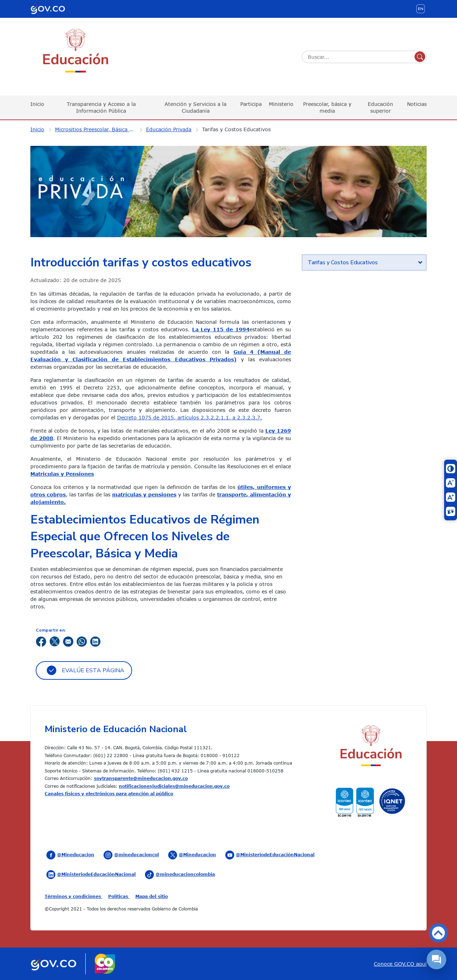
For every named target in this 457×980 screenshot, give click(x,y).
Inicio (37, 104)
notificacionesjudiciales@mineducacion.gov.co (174, 786)
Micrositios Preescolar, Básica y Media (100, 129)
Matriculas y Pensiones (62, 474)
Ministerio (281, 104)
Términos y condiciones (74, 896)
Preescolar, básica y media (327, 107)
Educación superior (380, 107)
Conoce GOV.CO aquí (400, 964)
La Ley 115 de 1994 (221, 329)
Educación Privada (169, 129)
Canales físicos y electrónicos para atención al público (109, 793)
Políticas (119, 896)
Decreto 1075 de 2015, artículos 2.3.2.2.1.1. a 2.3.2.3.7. (190, 417)
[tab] (364, 262)
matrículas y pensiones (144, 494)
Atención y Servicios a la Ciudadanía (195, 107)
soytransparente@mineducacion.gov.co (141, 778)
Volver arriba (438, 933)
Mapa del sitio (152, 896)
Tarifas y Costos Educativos (236, 129)
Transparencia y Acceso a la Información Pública (101, 107)
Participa (251, 104)
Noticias (417, 104)
